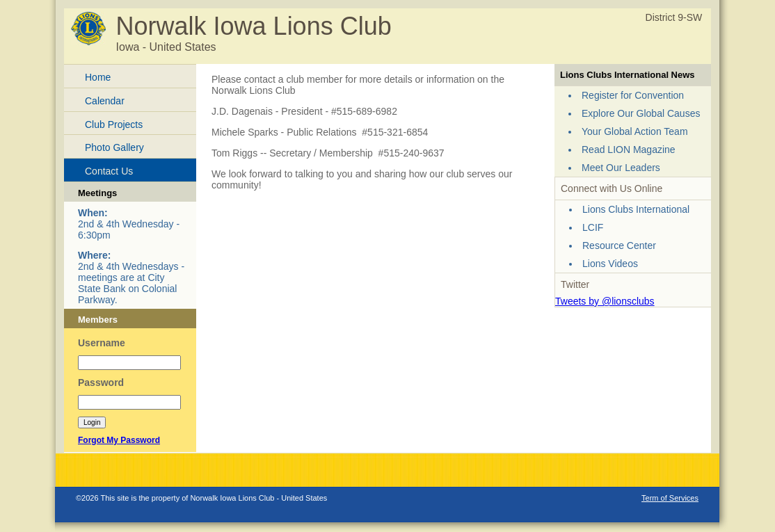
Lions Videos (610, 264)
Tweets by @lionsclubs (605, 301)
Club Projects (114, 124)
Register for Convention (633, 95)
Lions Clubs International (636, 209)
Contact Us (109, 171)
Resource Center (619, 245)
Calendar (105, 101)
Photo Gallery (114, 147)
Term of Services (670, 498)
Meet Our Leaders (621, 168)
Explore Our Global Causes (641, 113)
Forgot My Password (119, 440)
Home (98, 77)
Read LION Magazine (629, 150)
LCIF (593, 227)
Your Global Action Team (635, 131)
